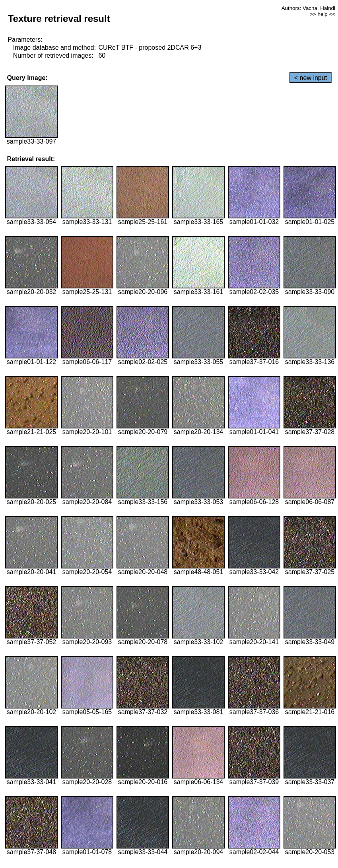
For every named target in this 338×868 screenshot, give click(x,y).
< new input (311, 78)
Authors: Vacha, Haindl (308, 8)
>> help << (322, 14)
